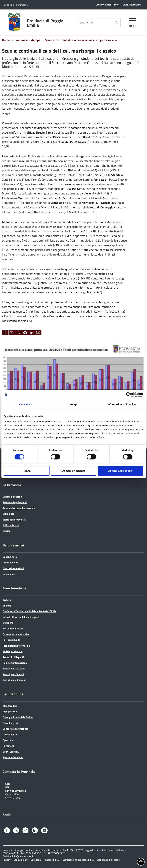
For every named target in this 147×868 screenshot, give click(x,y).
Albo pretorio (10, 712)
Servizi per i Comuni (13, 674)
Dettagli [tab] (74, 404)
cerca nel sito (86, 23)
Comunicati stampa (28, 40)
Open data (8, 740)
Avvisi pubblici (10, 563)
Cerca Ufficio (12, 794)
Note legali (36, 860)
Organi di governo (12, 497)
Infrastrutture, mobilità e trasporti (21, 617)
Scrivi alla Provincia (16, 790)
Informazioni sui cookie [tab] (122, 404)
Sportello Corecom (13, 757)
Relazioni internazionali (15, 663)
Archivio (7, 600)
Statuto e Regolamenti (15, 502)
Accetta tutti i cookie (120, 471)
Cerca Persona (13, 798)
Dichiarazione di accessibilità (78, 860)
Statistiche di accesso (108, 860)
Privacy (7, 860)
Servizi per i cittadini (14, 668)
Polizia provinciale (13, 651)
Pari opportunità (11, 640)
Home (6, 40)
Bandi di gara (10, 557)
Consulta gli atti (11, 723)
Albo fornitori (10, 706)
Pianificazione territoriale (17, 646)
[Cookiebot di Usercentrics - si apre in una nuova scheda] (129, 395)
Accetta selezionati (73, 471)
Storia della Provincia (14, 520)
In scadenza (9, 574)
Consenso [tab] (25, 404)
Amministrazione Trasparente (19, 508)
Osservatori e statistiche (16, 634)
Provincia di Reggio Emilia (45, 23)
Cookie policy (20, 860)
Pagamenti (9, 746)
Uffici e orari (9, 514)
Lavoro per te (10, 735)
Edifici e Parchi (11, 525)
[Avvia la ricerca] (116, 23)
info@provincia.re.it (23, 856)
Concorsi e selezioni (13, 568)
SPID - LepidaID (11, 752)
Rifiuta (27, 471)
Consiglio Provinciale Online (18, 717)
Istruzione (8, 623)
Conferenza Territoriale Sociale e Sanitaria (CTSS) (29, 611)
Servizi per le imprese (14, 680)
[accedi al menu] (133, 22)
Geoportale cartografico (16, 729)
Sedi (8, 783)
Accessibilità (52, 860)
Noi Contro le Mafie (13, 629)
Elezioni (7, 531)
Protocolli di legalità (13, 657)
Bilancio (7, 606)
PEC (7, 787)
